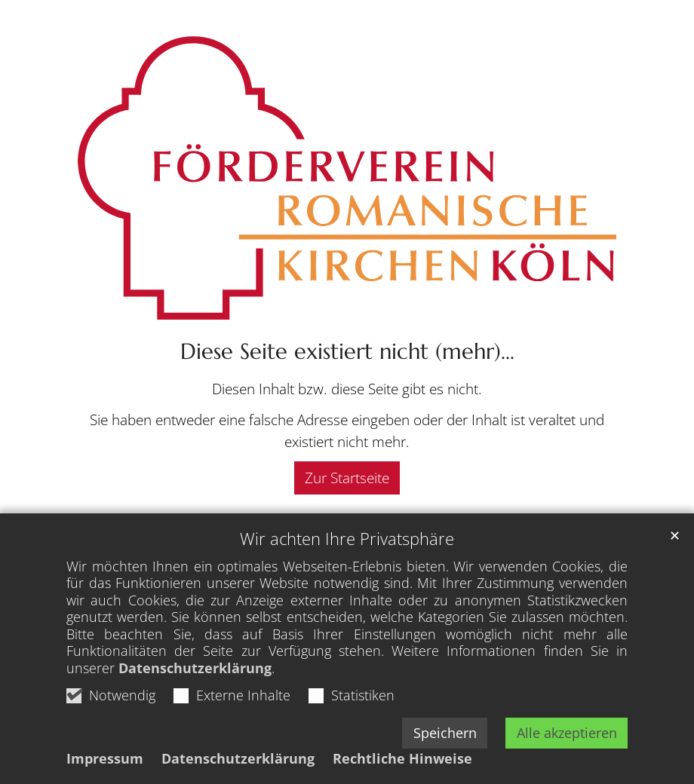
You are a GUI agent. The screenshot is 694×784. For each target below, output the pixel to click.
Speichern (445, 733)
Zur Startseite (347, 478)
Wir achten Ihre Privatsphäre (347, 539)
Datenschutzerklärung (195, 668)
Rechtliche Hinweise (402, 758)
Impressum (105, 758)
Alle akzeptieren (567, 733)
